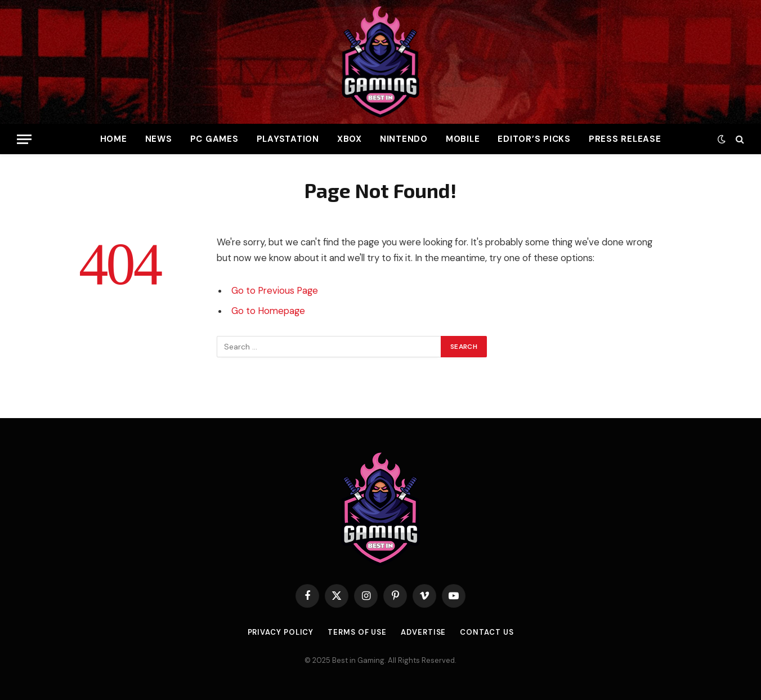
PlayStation (288, 139)
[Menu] (24, 139)
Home (114, 139)
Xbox (350, 139)
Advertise (423, 632)
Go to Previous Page (275, 291)
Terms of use (357, 632)
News (159, 139)
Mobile (463, 139)
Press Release (625, 139)
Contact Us (487, 632)
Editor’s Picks (534, 139)
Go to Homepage (268, 311)
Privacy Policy (281, 632)
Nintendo (404, 139)
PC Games (214, 139)
